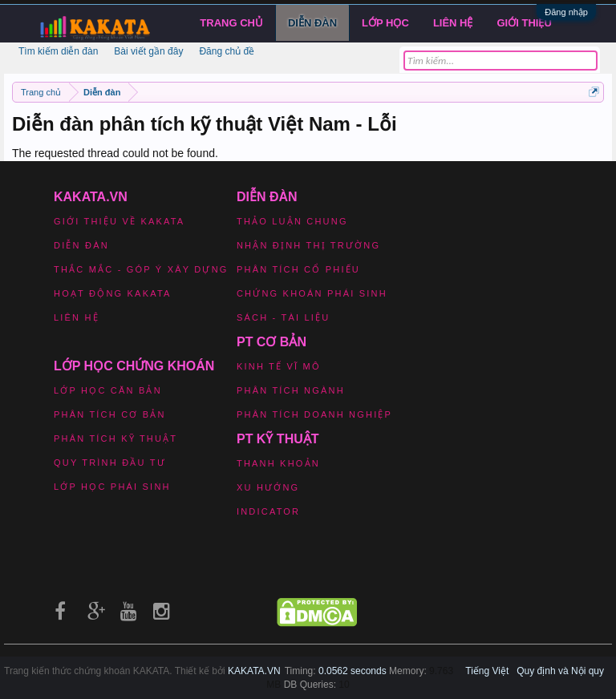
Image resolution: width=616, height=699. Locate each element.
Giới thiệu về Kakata (119, 221)
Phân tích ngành (291, 390)
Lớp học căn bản (108, 390)
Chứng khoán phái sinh (312, 293)
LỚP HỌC (385, 23)
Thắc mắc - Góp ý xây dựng (141, 269)
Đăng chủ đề (227, 51)
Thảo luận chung (292, 221)
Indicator (268, 511)
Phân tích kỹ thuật (115, 438)
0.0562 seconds (353, 671)
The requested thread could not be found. (115, 153)
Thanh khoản (278, 463)
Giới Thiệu (525, 23)
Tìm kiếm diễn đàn (58, 51)
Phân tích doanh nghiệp (314, 414)
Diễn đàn (312, 23)
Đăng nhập (566, 12)
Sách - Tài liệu (283, 317)
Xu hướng (268, 487)
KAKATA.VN (254, 671)
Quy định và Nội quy (560, 671)
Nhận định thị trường (308, 245)
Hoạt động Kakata (113, 293)
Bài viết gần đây (148, 51)
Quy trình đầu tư (110, 463)
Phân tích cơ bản (110, 414)
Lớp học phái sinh (112, 487)
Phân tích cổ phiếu (298, 269)
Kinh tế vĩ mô (279, 366)
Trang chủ (231, 23)
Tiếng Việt (487, 671)
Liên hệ (453, 23)
